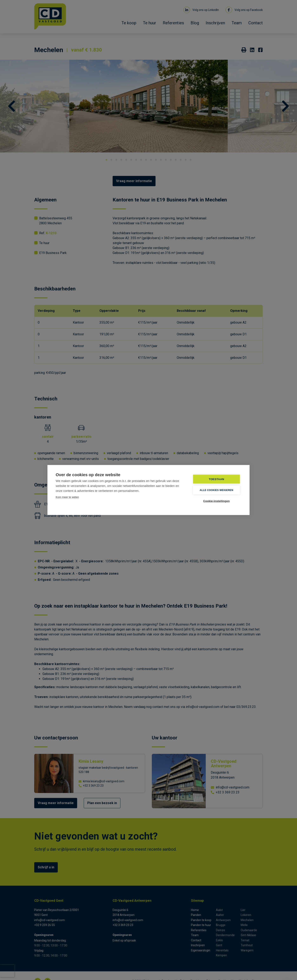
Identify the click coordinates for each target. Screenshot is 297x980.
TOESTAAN (216, 479)
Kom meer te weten (67, 497)
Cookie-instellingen (216, 501)
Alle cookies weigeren (216, 490)
